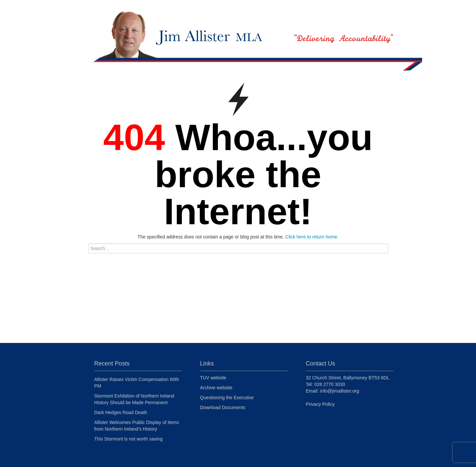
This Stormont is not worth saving (128, 439)
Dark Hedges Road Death (121, 412)
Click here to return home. (312, 237)
